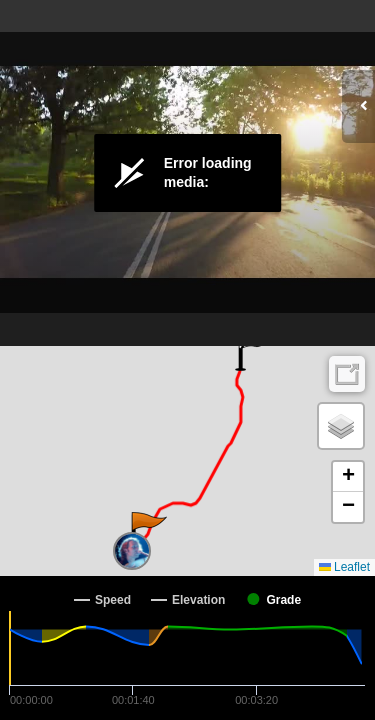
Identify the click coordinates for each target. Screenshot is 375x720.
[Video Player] (187, 173)
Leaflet (344, 567)
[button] (147, 532)
